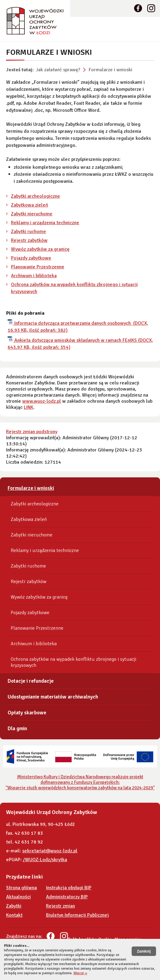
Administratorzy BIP (67, 897)
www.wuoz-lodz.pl (42, 401)
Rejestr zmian (60, 906)
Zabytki (14, 906)
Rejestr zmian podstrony (32, 432)
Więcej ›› (80, 973)
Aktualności (18, 897)
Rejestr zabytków (29, 240)
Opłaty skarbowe (27, 713)
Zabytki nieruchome (32, 214)
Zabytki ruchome (28, 232)
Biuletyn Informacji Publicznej (77, 915)
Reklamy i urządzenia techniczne (45, 223)
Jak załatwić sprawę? (58, 70)
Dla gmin (17, 729)
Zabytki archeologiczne (36, 196)
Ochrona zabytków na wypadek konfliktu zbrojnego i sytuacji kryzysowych (73, 662)
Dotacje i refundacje (31, 681)
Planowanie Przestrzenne (38, 267)
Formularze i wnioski (110, 70)
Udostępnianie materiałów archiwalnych (53, 697)
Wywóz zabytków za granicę (40, 249)
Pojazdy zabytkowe (31, 258)
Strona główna (21, 888)
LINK (28, 407)
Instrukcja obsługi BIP (69, 888)
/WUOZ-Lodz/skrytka (45, 860)
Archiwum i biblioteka (34, 276)
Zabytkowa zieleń (30, 205)
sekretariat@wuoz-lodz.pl (50, 851)
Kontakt (14, 915)
